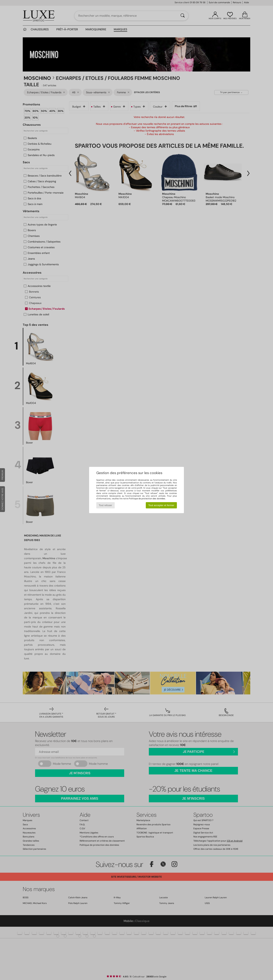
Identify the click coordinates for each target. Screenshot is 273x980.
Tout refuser (105, 505)
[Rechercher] (183, 16)
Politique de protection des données (147, 499)
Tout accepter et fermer (161, 505)
